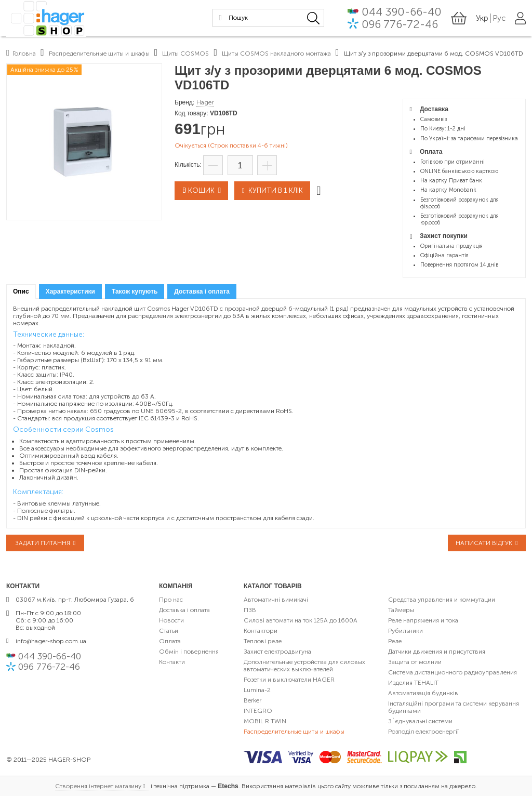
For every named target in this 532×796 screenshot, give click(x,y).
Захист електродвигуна (277, 652)
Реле (395, 641)
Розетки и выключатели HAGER (289, 680)
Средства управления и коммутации (442, 600)
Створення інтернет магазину (98, 786)
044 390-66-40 (402, 12)
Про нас (171, 600)
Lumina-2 (257, 690)
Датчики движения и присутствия (437, 652)
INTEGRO (258, 711)
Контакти (172, 662)
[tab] (21, 292)
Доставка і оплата (184, 610)
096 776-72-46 (400, 25)
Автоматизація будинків (423, 693)
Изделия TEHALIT (413, 683)
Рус (499, 19)
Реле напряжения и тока (423, 620)
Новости (171, 620)
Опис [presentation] (21, 291)
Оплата (170, 641)
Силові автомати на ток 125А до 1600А (301, 620)
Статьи (169, 631)
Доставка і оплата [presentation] (202, 291)
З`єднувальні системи (420, 721)
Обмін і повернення (189, 652)
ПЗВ (250, 610)
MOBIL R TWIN (265, 721)
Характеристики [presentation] (70, 291)
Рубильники (405, 631)
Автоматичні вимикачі (276, 600)
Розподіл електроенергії (423, 732)
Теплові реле (263, 641)
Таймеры (401, 610)
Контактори (261, 631)
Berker (252, 700)
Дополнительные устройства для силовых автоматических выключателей (304, 666)
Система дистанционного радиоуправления (453, 672)
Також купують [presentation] (135, 291)
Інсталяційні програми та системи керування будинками (454, 707)
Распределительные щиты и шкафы (294, 732)
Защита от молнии (415, 662)
